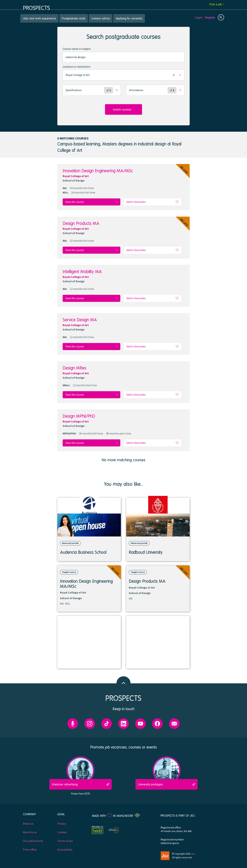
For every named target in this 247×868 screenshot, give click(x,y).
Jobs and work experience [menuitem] (39, 18)
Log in (199, 17)
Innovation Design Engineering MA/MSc (98, 171)
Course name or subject (77, 49)
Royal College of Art (76, 176)
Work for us (30, 829)
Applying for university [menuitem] (129, 18)
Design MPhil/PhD (79, 414)
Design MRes (74, 366)
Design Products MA (81, 223)
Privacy (62, 821)
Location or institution (76, 67)
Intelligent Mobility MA (82, 271)
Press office (30, 847)
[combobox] (123, 57)
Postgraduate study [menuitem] (74, 18)
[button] (123, 75)
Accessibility (65, 847)
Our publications (33, 838)
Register (210, 17)
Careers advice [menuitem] (101, 18)
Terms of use (65, 838)
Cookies (62, 829)
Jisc (193, 851)
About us (28, 821)
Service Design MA (80, 318)
